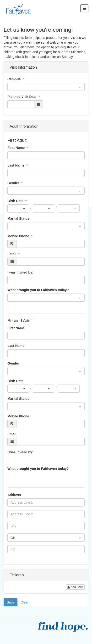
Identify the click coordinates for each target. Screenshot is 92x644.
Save (11, 602)
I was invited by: (20, 272)
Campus (14, 79)
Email (12, 254)
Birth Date (16, 201)
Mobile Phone (19, 236)
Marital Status (18, 218)
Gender (14, 183)
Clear (24, 602)
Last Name (16, 165)
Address (14, 495)
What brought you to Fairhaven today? (38, 290)
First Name (16, 148)
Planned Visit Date (22, 97)
